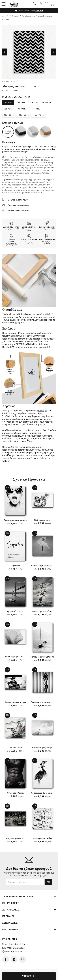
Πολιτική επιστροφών (18, 205)
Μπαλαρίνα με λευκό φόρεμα (44, 566)
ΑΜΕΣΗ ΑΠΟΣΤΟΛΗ (29, 227)
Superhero (15, 566)
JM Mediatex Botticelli (16, 314)
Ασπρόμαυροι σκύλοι (43, 838)
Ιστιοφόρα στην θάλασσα (43, 657)
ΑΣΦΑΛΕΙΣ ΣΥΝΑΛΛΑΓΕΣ (11, 240)
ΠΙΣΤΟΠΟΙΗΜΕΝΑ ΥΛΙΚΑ (47, 240)
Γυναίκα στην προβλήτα (43, 747)
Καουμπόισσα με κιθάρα (15, 702)
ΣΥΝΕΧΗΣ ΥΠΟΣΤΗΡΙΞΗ (29, 240)
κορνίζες (43, 411)
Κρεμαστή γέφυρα (15, 611)
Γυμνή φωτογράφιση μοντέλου (44, 702)
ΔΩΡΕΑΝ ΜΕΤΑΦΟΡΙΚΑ (11, 227)
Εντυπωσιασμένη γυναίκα (15, 520)
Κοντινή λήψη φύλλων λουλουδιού (19, 657)
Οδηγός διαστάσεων (18, 200)
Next (53, 52)
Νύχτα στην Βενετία (15, 838)
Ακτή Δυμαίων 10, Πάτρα (17, 944)
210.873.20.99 (29, 243)
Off (39, 11)
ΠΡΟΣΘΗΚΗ (29, 976)
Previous (5, 52)
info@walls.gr (19, 948)
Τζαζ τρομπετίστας (43, 520)
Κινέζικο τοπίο (15, 747)
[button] (4, 4)
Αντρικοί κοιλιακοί (15, 793)
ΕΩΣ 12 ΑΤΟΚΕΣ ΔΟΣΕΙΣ (47, 227)
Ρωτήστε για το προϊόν (19, 211)
